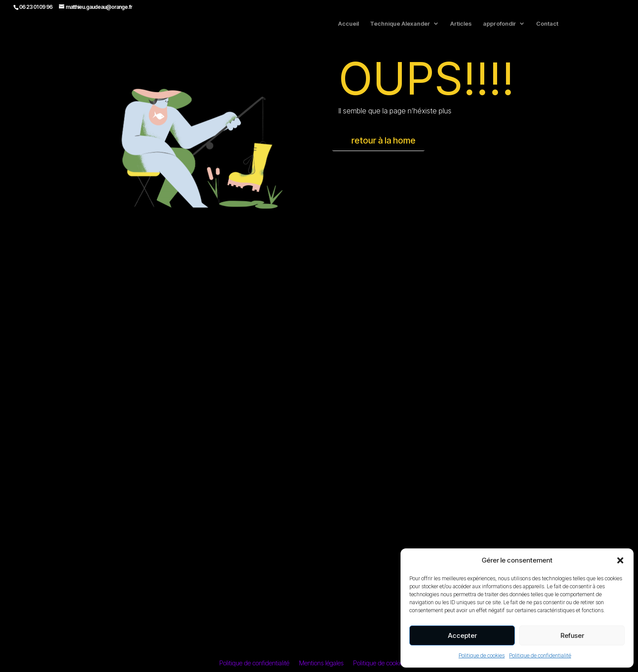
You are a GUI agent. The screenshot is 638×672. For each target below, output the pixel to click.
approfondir (500, 24)
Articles (461, 24)
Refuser (572, 635)
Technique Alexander (400, 24)
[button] (620, 560)
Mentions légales (321, 663)
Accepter (462, 635)
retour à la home (383, 140)
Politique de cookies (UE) (386, 663)
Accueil (348, 24)
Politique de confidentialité (540, 655)
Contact (547, 24)
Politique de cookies (482, 655)
